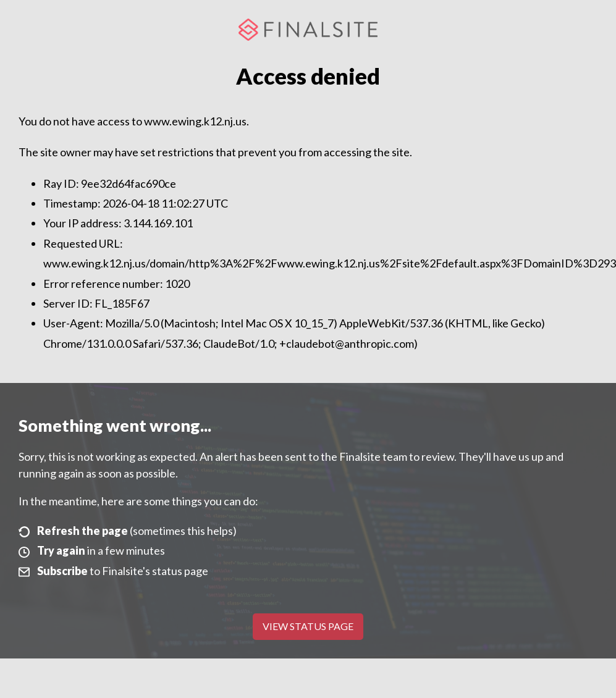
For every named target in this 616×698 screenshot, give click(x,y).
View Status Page (308, 626)
